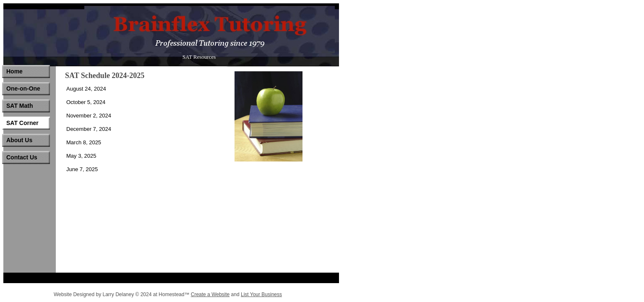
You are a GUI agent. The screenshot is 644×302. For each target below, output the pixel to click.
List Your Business (261, 294)
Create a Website (210, 294)
